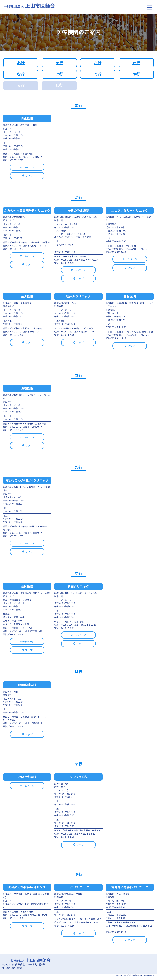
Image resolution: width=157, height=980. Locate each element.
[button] (150, 8)
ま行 (98, 74)
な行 (21, 74)
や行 (136, 74)
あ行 (21, 63)
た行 (136, 63)
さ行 (98, 63)
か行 (59, 63)
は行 (59, 74)
